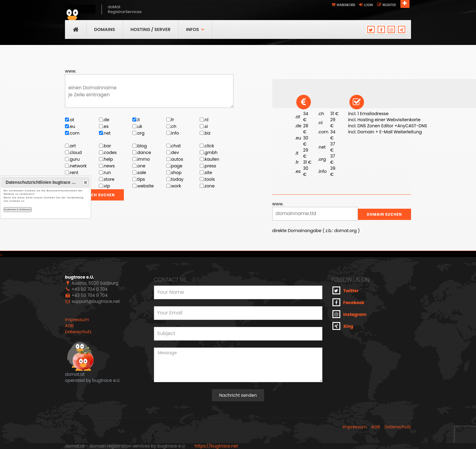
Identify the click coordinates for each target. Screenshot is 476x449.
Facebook (348, 302)
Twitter (346, 290)
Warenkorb (346, 5)
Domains (105, 29)
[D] (1, 255)
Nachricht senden (238, 395)
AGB (69, 326)
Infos (195, 29)
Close (85, 182)
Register (389, 5)
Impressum (77, 320)
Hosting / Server (151, 29)
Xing (343, 326)
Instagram (349, 314)
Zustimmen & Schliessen (18, 209)
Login (368, 5)
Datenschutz (78, 332)
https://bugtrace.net (216, 446)
